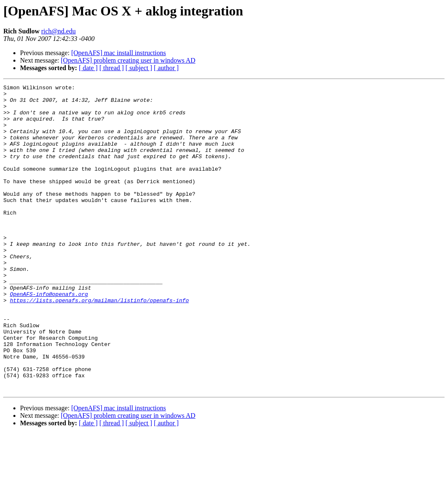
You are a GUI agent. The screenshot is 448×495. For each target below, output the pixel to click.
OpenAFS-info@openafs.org (49, 336)
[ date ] (88, 68)
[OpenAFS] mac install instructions (119, 53)
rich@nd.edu (59, 31)
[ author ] (166, 68)
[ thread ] (112, 68)
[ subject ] (139, 68)
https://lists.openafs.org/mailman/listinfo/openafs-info (99, 344)
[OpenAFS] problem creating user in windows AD (128, 60)
